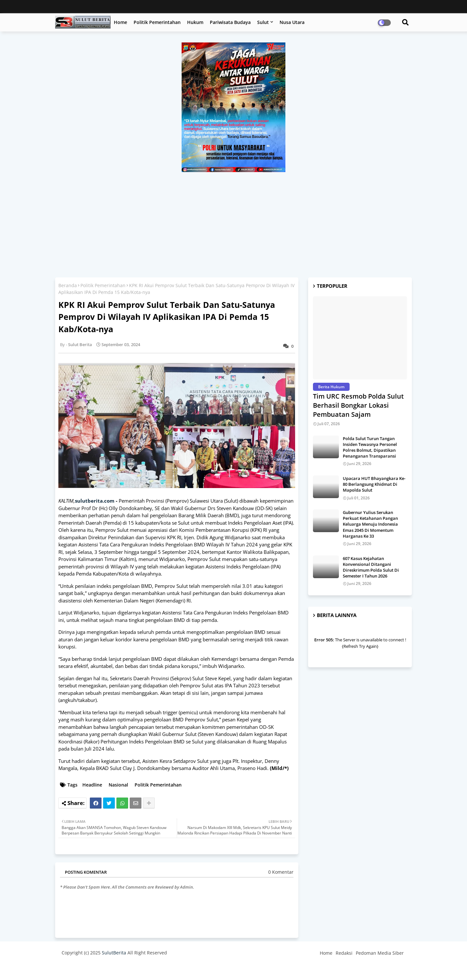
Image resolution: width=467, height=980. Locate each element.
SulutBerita (114, 953)
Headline (92, 785)
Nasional (118, 785)
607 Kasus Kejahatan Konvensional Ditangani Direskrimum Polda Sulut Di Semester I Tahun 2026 (371, 567)
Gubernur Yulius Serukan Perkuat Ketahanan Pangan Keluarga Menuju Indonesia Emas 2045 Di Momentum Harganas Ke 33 (370, 524)
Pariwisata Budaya (230, 22)
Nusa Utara (292, 22)
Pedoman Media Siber (380, 953)
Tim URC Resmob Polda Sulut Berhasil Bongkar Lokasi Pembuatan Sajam (358, 405)
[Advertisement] (233, 221)
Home (120, 22)
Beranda (68, 285)
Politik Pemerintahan (157, 22)
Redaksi (344, 953)
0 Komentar (281, 872)
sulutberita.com (95, 501)
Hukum (195, 22)
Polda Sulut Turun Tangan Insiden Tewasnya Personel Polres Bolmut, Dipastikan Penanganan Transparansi (370, 447)
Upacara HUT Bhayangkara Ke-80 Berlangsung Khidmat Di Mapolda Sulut (374, 484)
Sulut (263, 22)
